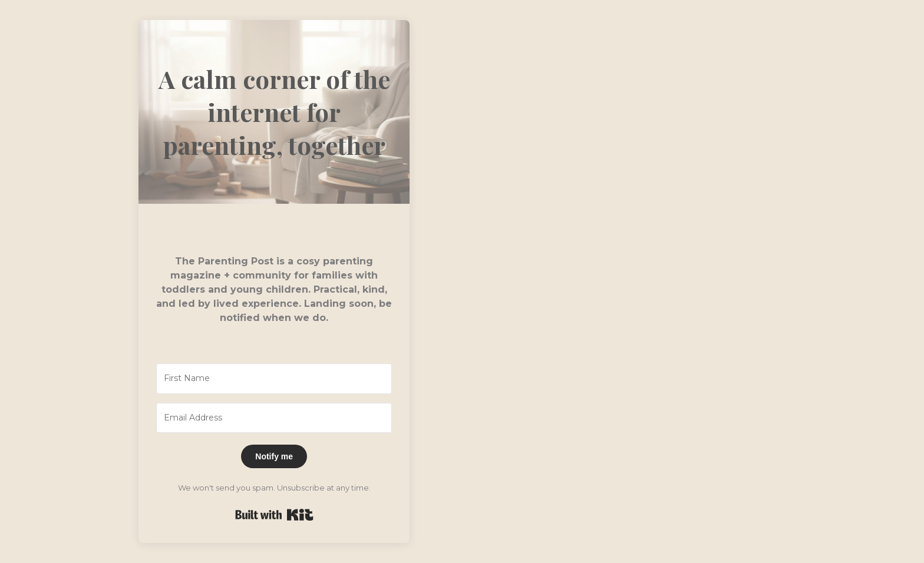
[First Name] (274, 379)
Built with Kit (274, 515)
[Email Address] (274, 418)
